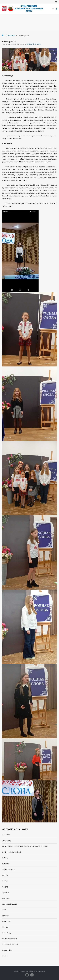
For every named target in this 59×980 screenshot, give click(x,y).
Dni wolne (5, 956)
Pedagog (5, 887)
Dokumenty (6, 864)
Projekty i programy (8, 869)
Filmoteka (5, 927)
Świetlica (5, 881)
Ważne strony (6, 933)
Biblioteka (5, 875)
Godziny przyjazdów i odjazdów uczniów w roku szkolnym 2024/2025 (25, 846)
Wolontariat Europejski (9, 904)
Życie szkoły (11, 35)
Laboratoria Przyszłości (10, 944)
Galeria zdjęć (6, 921)
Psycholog (5, 892)
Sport (4, 910)
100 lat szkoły (6, 841)
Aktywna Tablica (7, 950)
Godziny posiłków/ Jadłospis (12, 852)
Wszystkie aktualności (9, 939)
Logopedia (5, 916)
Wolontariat (6, 898)
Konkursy (30, 44)
